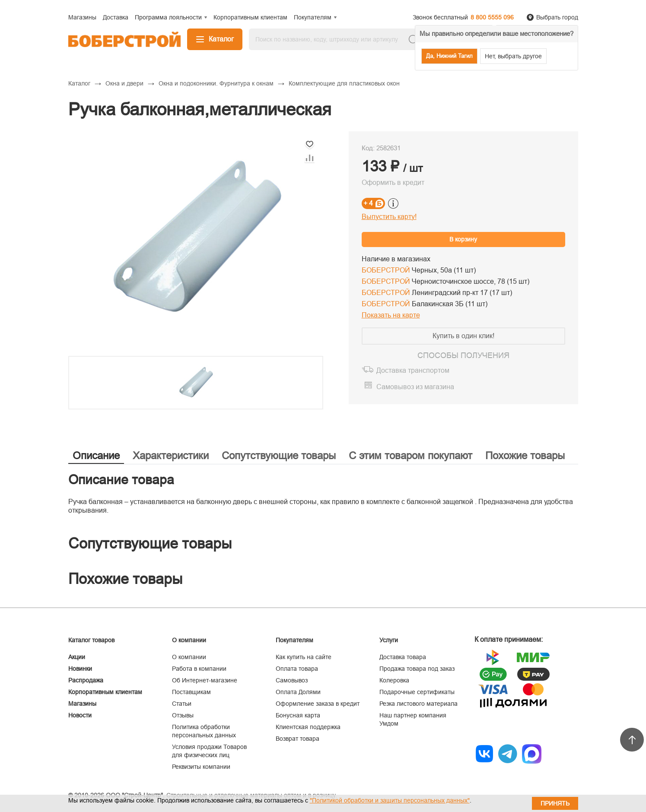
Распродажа (86, 680)
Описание (96, 455)
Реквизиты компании (201, 767)
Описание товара (121, 480)
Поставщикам (191, 692)
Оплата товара (297, 669)
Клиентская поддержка (308, 727)
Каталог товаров (91, 640)
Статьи (182, 704)
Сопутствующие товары (279, 455)
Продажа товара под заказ (417, 669)
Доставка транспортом (413, 370)
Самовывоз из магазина (415, 387)
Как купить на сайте (304, 657)
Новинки (80, 669)
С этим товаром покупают (411, 455)
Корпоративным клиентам (105, 692)
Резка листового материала (418, 704)
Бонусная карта (298, 715)
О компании (189, 657)
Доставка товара (403, 657)
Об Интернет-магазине (205, 680)
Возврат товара (298, 739)
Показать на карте (391, 315)
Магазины (82, 704)
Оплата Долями (298, 692)
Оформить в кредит (393, 182)
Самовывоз (292, 680)
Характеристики (171, 455)
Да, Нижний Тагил (449, 56)
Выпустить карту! (389, 217)
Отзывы (183, 715)
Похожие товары (525, 455)
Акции (77, 657)
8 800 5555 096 (492, 17)
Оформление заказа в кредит (318, 704)
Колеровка (394, 680)
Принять (555, 803)
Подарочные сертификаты (417, 692)
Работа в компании (199, 669)
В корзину (463, 239)
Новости (80, 715)
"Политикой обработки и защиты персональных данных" (390, 800)
